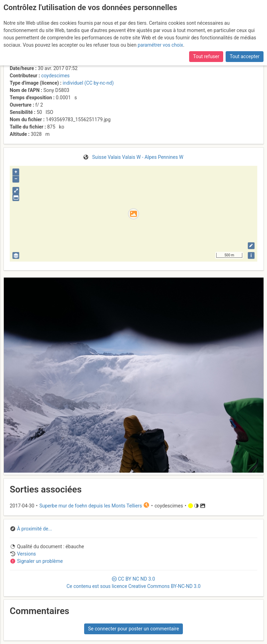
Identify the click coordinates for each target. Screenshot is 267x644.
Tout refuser (206, 56)
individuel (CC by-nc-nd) (88, 83)
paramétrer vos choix (160, 45)
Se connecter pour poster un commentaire (133, 629)
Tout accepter (245, 56)
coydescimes (55, 76)
